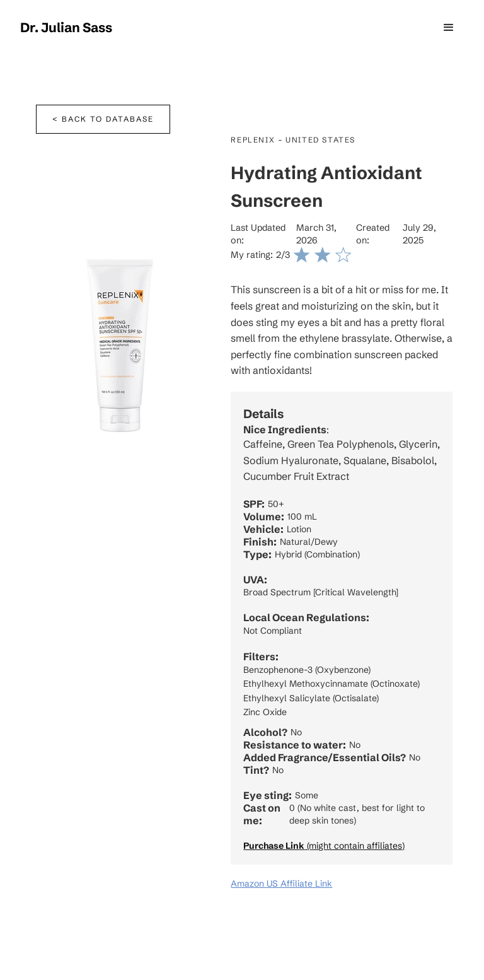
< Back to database (103, 119)
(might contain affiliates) (324, 846)
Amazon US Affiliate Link (281, 884)
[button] (449, 28)
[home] (66, 28)
